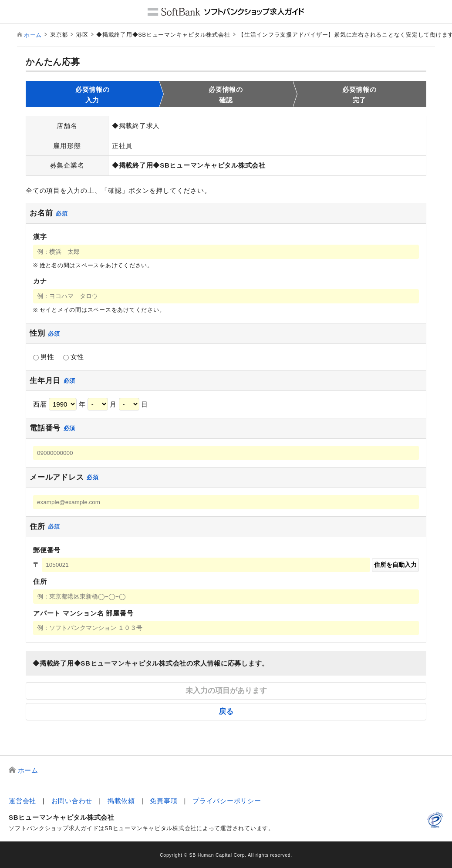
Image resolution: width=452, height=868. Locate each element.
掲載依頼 (121, 801)
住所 (40, 581)
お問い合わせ (72, 801)
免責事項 (164, 801)
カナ (40, 281)
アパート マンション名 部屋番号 (83, 613)
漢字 (40, 237)
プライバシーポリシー (227, 801)
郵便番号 (47, 550)
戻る (226, 711)
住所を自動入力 (395, 565)
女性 (74, 357)
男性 (44, 357)
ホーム (33, 35)
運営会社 (22, 801)
